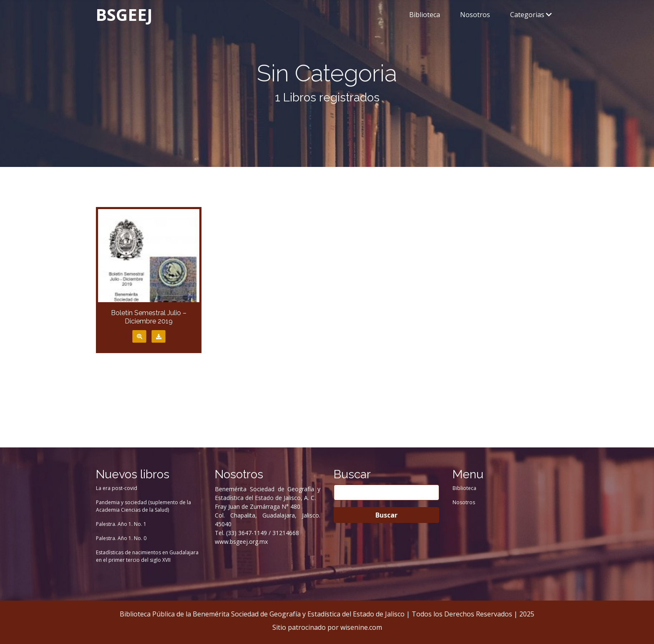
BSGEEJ (124, 14)
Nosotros (475, 15)
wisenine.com (361, 627)
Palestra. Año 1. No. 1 (121, 524)
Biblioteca (425, 15)
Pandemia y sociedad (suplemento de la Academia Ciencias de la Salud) (143, 506)
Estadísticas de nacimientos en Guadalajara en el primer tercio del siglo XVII (147, 556)
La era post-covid (117, 488)
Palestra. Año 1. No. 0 (121, 538)
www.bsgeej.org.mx (241, 542)
